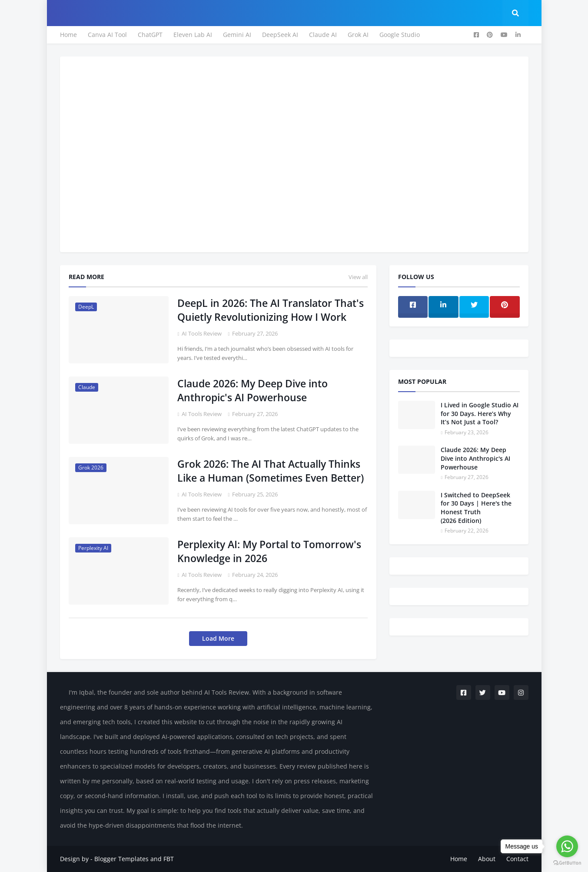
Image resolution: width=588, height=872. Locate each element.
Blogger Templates (121, 859)
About (487, 859)
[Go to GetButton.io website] (567, 863)
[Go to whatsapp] (567, 846)
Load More (218, 638)
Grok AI (358, 35)
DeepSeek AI (280, 35)
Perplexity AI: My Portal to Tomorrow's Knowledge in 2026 (269, 551)
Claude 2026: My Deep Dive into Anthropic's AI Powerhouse (252, 390)
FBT (169, 859)
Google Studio (400, 35)
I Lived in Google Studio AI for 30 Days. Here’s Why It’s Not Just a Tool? (480, 413)
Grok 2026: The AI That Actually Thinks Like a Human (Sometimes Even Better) (271, 471)
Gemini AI (237, 35)
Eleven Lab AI (193, 35)
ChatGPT (150, 35)
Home (68, 35)
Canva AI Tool (107, 35)
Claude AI (323, 35)
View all (358, 277)
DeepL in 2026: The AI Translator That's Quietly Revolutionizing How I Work (271, 310)
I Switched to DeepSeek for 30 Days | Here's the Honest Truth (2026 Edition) (476, 508)
